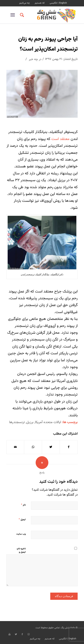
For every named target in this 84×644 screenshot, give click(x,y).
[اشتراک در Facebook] (69, 447)
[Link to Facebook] (22, 634)
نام (23, 505)
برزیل (30, 422)
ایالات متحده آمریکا (48, 422)
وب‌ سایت (21, 534)
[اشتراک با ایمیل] (15, 447)
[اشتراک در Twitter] (51, 447)
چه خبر (33, 59)
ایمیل (22, 520)
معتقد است (60, 139)
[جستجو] (21, 15)
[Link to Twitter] (16, 634)
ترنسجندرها (17, 422)
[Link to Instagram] (29, 634)
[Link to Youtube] (10, 634)
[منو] (13, 15)
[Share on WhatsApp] (33, 447)
